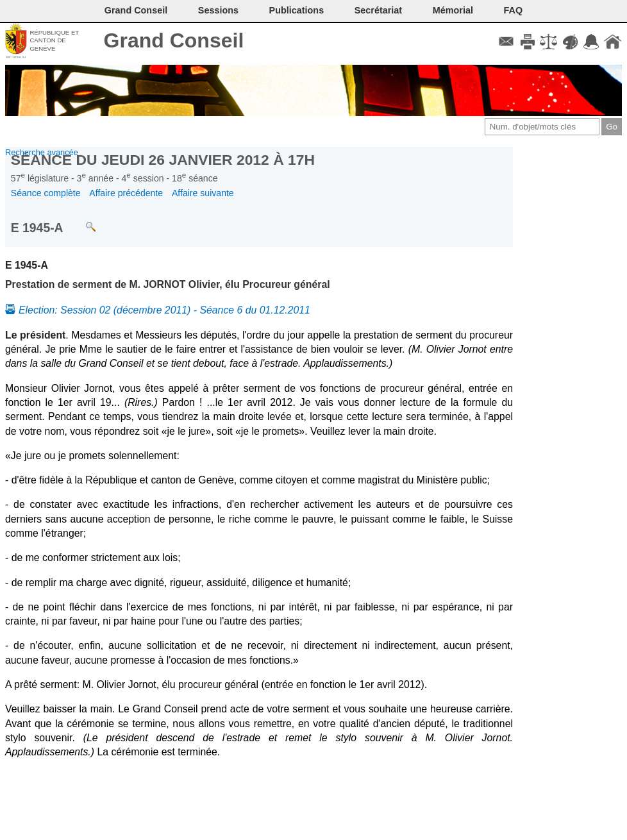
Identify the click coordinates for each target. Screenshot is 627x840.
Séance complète (46, 193)
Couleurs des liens (570, 42)
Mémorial (453, 10)
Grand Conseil (174, 40)
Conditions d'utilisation (548, 42)
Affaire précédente (126, 193)
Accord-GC (591, 42)
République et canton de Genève (54, 40)
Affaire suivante (203, 193)
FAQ (514, 10)
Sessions (218, 10)
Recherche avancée (42, 152)
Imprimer (527, 42)
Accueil (613, 42)
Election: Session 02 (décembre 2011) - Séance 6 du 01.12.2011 (164, 310)
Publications (297, 10)
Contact (506, 42)
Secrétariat (378, 10)
